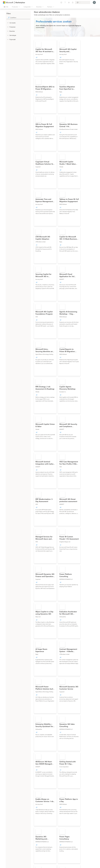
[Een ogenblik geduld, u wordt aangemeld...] (94, 2)
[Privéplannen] (73, 2)
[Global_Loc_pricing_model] (8, 39)
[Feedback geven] (61, 2)
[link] (45, 58)
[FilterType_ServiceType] (8, 35)
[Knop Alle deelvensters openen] (6, 7)
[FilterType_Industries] (8, 31)
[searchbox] (20, 18)
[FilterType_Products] (8, 27)
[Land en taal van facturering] (83, 2)
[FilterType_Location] (8, 23)
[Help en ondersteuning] (65, 2)
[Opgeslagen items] (69, 2)
